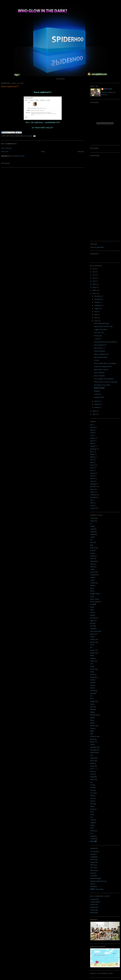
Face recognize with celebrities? (104, 379)
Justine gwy (94, 677)
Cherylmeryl (94, 561)
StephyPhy (93, 777)
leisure (92, 465)
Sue (91, 782)
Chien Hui (93, 567)
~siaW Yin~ (98, 394)
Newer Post (5, 152)
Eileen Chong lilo (96, 602)
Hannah (93, 615)
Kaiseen (93, 685)
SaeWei (92, 744)
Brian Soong (94, 548)
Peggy (92, 731)
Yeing (92, 815)
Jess (91, 647)
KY (91, 696)
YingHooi (93, 823)
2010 (94, 284)
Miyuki (92, 723)
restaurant (93, 495)
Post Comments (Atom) (17, 156)
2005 (94, 414)
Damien (93, 586)
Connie (92, 580)
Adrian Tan (94, 521)
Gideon (92, 612)
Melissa (93, 712)
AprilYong (93, 534)
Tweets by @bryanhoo (97, 247)
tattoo (92, 503)
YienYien (93, 820)
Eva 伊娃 (93, 604)
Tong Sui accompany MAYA (103, 366)
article (92, 427)
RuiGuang (93, 739)
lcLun (92, 699)
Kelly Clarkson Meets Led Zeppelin (105, 363)
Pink (92, 734)
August (97, 308)
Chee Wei (93, 559)
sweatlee (93, 788)
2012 (94, 278)
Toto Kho (93, 790)
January (97, 407)
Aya (91, 540)
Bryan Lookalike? (100, 376)
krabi (92, 462)
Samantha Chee (95, 747)
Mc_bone (93, 707)
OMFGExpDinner (100, 351)
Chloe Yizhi (94, 572)
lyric (92, 470)
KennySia (93, 873)
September (98, 305)
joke (91, 460)
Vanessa (93, 796)
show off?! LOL (99, 333)
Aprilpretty (94, 532)
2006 (94, 411)
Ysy (91, 833)
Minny (92, 720)
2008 (94, 290)
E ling (92, 596)
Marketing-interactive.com (98, 881)
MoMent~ (97, 391)
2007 (94, 293)
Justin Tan (93, 674)
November (98, 299)
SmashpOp (94, 886)
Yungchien (93, 836)
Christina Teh (94, 575)
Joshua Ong (94, 669)
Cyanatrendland (95, 902)
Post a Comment (6, 148)
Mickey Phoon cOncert (101, 370)
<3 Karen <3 (98, 339)
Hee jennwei (94, 618)
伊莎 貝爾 (93, 841)
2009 (94, 287)
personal (93, 487)
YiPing (92, 825)
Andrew (93, 526)
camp (92, 433)
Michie (92, 718)
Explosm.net (94, 905)
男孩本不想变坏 (99, 388)
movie (92, 478)
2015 (94, 269)
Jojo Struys (94, 868)
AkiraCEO (93, 854)
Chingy (92, 569)
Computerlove (95, 899)
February (97, 404)
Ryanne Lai (94, 742)
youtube (93, 508)
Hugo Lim (93, 621)
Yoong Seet (94, 831)
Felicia (92, 607)
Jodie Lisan (94, 661)
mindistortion (94, 907)
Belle (92, 545)
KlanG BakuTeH (99, 373)
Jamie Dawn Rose (96, 631)
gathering (93, 449)
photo (92, 489)
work (92, 505)
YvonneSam (94, 839)
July (96, 311)
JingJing (93, 658)
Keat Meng (94, 691)
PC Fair (96, 360)
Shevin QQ (94, 761)
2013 (94, 275)
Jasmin (92, 637)
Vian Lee (93, 798)
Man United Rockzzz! (101, 357)
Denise (92, 591)
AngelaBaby (94, 857)
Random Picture (99, 397)
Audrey (92, 537)
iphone (92, 457)
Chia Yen (93, 564)
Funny (92, 610)
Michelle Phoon (95, 715)
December (98, 296)
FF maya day (98, 336)
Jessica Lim (94, 650)
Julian (92, 672)
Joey (92, 664)
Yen (91, 817)
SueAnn (93, 785)
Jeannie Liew (94, 639)
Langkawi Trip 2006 (100, 329)
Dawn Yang (94, 860)
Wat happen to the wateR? (102, 385)
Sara (92, 755)
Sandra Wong (94, 752)
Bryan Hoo (108, 89)
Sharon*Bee (94, 758)
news (92, 481)
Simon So (93, 771)
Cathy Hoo (94, 556)
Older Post (81, 152)
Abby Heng (94, 518)
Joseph (92, 666)
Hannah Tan (94, 862)
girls (92, 452)
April (96, 321)
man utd (93, 473)
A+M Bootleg (94, 851)
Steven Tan (94, 779)
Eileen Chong (94, 599)
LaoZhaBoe (94, 876)
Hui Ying (93, 626)
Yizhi (92, 828)
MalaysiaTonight (95, 878)
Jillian (92, 655)
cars (91, 435)
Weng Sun (93, 809)
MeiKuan (93, 709)
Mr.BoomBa (94, 910)
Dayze (92, 588)
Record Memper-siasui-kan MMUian (105, 342)
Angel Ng (93, 529)
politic (92, 492)
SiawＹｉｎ (94, 769)
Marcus (92, 704)
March (97, 401)
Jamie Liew (94, 634)
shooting (93, 497)
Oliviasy (93, 728)
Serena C (93, 884)
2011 (94, 281)
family (92, 441)
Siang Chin (94, 766)
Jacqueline (93, 629)
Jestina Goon (94, 653)
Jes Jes (92, 645)
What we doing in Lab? (101, 354)
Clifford (93, 577)
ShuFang (93, 763)
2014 (94, 272)
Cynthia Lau (94, 583)
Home (43, 152)
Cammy (93, 553)
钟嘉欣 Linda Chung (97, 889)
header (92, 454)
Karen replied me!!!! (10, 86)
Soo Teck (93, 774)
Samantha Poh (95, 750)
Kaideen (93, 680)
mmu (92, 476)
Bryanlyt (93, 550)
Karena (92, 688)
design (92, 438)
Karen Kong (94, 870)
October (97, 302)
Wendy (92, 806)
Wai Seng (93, 804)
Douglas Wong (95, 594)
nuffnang (93, 484)
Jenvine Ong (94, 642)
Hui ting (93, 623)
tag (91, 500)
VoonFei (93, 801)
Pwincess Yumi (95, 736)
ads (91, 425)
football (93, 446)
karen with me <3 (99, 348)
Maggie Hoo (94, 701)
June (96, 315)
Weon (92, 812)
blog (92, 430)
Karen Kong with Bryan (101, 323)
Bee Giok (93, 542)
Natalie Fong (94, 726)
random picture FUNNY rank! (103, 326)
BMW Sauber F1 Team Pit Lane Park (105, 382)
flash (92, 443)
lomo (92, 468)
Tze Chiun (93, 793)
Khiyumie (93, 693)
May (96, 318)
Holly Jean (93, 865)
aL (91, 524)
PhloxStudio (94, 913)
